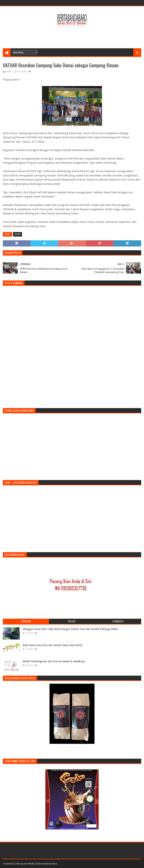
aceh (18, 234)
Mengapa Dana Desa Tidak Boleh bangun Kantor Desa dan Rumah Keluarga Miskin (70, 629)
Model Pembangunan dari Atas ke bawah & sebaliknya (54, 661)
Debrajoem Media (25, 864)
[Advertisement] (72, 36)
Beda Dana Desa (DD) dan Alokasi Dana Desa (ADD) (52, 645)
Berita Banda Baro (47, 864)
